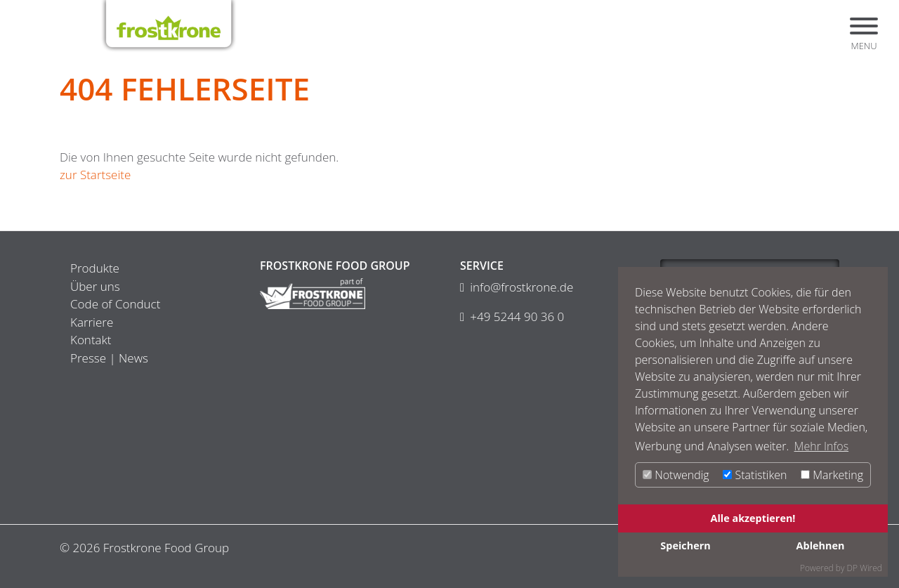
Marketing (832, 475)
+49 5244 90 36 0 (517, 316)
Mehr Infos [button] (822, 446)
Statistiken (755, 475)
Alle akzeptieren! (753, 518)
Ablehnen (821, 545)
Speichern (685, 545)
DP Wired (865, 568)
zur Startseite (95, 175)
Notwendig (676, 475)
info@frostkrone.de (521, 287)
